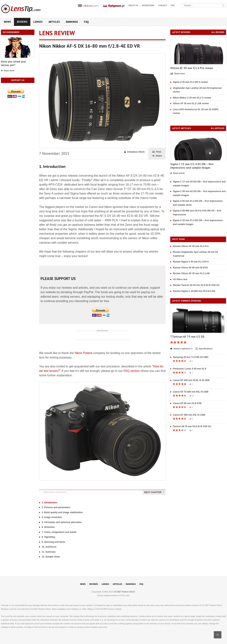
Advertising (148, 5)
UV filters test (180, 279)
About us (133, 5)
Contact (163, 5)
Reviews (22, 22)
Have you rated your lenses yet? (13, 63)
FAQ (86, 22)
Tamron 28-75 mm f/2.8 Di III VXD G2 (192, 426)
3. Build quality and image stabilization (62, 512)
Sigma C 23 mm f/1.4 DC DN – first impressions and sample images (192, 166)
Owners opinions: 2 (181, 349)
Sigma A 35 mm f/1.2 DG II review (190, 82)
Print (157, 152)
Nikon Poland (83, 353)
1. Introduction (49, 503)
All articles (218, 128)
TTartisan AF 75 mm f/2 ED (187, 337)
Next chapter (154, 492)
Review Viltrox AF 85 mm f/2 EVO (190, 268)
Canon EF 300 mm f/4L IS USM (189, 415)
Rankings (72, 22)
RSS (173, 5)
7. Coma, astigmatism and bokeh (59, 532)
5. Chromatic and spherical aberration (62, 522)
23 (192, 396)
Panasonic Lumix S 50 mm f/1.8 (190, 369)
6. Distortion (48, 527)
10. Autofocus (49, 547)
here (30, 627)
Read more (8, 71)
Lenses (38, 22)
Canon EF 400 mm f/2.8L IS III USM (191, 380)
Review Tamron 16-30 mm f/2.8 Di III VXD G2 (196, 285)
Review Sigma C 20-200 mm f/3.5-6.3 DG (194, 291)
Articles (54, 22)
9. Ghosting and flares (53, 542)
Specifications (204, 349)
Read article (177, 173)
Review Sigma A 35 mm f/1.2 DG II (191, 262)
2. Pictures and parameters (56, 507)
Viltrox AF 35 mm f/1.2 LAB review (191, 103)
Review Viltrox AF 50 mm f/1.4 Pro (191, 246)
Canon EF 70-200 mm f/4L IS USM (191, 392)
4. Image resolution (52, 517)
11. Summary (49, 552)
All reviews (218, 32)
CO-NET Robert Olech (124, 592)
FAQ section (132, 371)
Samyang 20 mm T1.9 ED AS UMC (191, 357)
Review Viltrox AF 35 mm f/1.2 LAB (191, 273)
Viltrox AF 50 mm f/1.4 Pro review (192, 68)
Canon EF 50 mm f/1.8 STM (187, 403)
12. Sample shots (51, 557)
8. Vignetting (48, 537)
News (7, 22)
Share (157, 156)
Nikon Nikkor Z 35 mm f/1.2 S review (192, 98)
